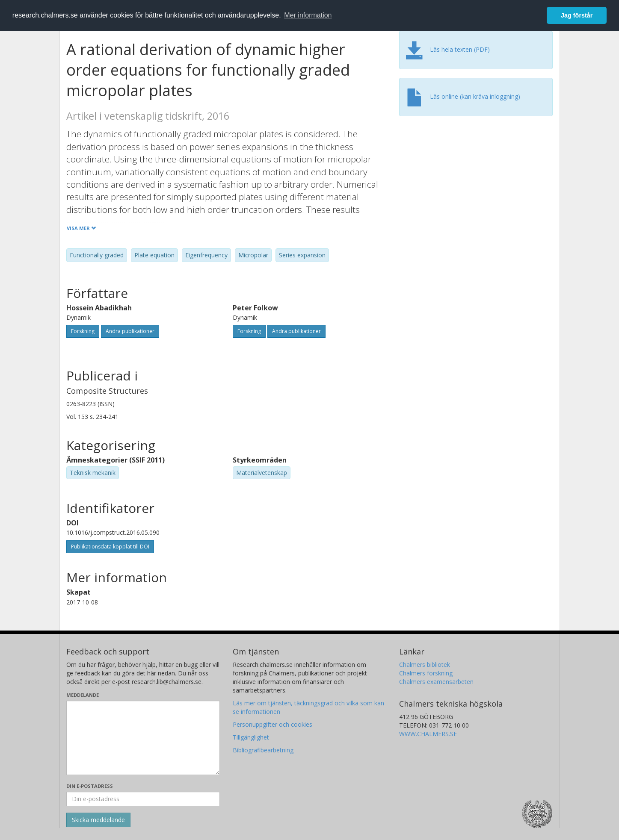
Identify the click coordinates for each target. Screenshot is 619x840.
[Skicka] (98, 820)
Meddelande (83, 695)
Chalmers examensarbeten (436, 682)
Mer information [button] (308, 15)
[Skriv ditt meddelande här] (143, 738)
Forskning (83, 331)
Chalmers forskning (426, 673)
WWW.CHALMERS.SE (428, 734)
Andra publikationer (130, 331)
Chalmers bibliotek (425, 665)
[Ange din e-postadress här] (143, 799)
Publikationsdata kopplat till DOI (110, 547)
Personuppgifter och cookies (272, 724)
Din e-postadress (90, 786)
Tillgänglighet (251, 737)
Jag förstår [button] (577, 15)
